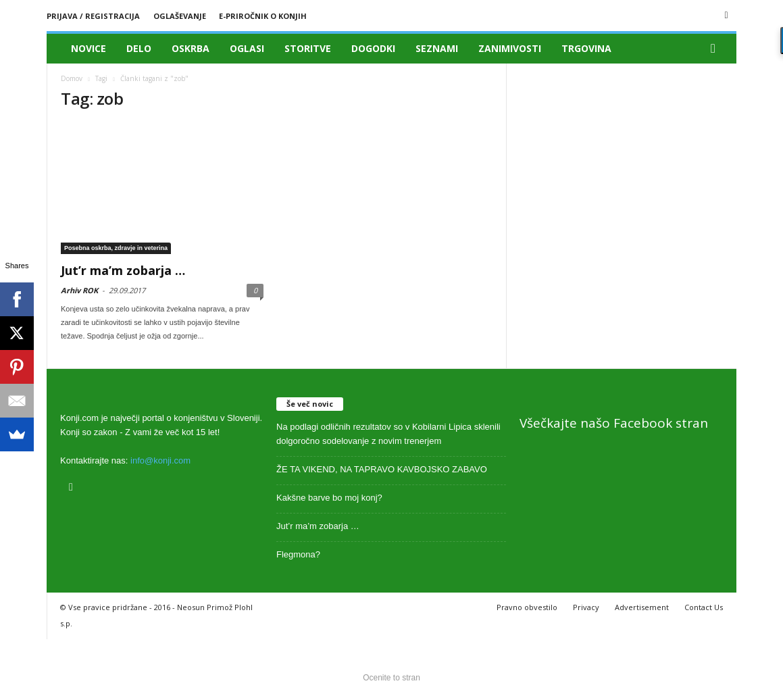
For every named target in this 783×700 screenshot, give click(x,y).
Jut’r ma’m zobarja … (123, 270)
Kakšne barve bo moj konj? (329, 498)
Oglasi (247, 48)
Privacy (586, 607)
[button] (716, 49)
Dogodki (373, 48)
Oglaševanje (180, 16)
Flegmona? (298, 554)
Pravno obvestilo (527, 607)
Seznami (437, 48)
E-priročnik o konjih (263, 16)
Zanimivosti (510, 48)
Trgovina (586, 48)
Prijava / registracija (93, 16)
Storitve (308, 48)
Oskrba (191, 48)
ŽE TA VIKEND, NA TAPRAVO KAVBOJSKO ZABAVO (382, 469)
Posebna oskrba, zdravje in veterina (116, 248)
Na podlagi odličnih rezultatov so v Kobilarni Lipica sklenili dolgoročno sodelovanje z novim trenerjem (388, 434)
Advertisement (642, 607)
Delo (139, 48)
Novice (89, 48)
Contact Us (704, 607)
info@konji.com (160, 460)
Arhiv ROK (79, 290)
